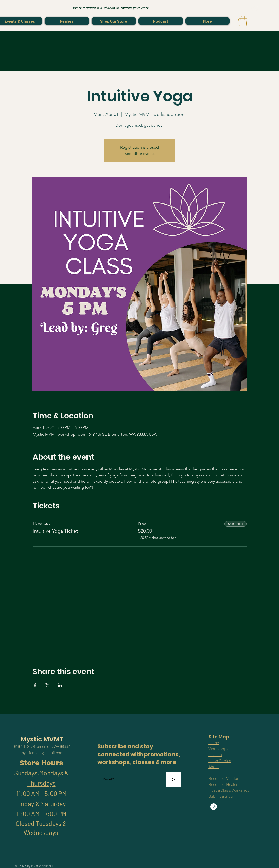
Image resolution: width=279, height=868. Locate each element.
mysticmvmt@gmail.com (42, 752)
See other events (140, 153)
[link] (243, 21)
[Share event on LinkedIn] (60, 685)
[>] (173, 780)
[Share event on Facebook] (35, 685)
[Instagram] (214, 807)
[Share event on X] (48, 685)
